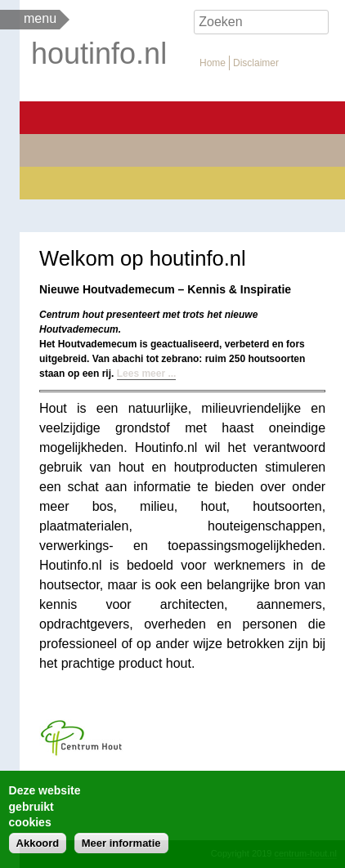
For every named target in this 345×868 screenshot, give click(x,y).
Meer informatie (121, 843)
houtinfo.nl (99, 54)
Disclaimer (256, 63)
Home (213, 63)
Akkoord (38, 843)
